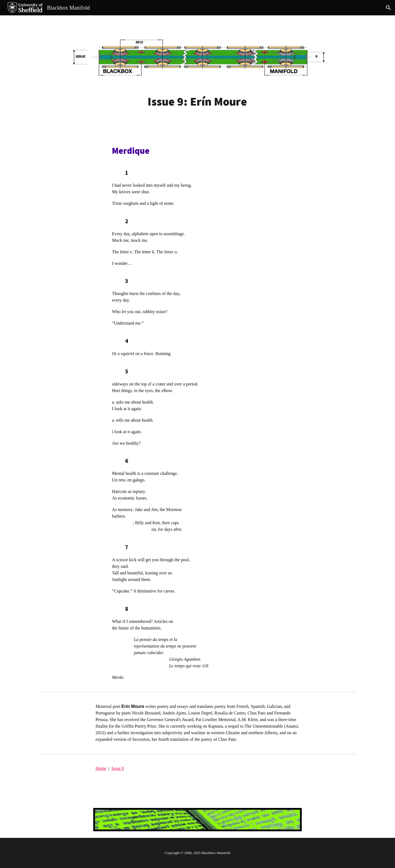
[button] (388, 8)
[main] (197, 102)
